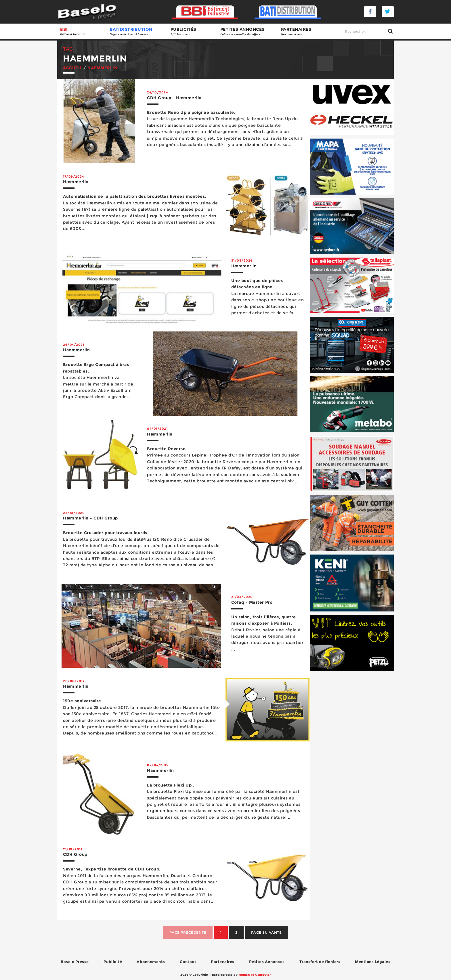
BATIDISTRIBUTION (137, 31)
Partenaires (308, 31)
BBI (82, 31)
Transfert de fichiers (320, 962)
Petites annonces (248, 31)
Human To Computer (255, 975)
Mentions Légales (373, 962)
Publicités (193, 31)
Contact (188, 962)
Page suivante (266, 932)
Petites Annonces (267, 962)
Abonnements (151, 962)
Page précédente (188, 932)
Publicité (113, 962)
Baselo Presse (75, 962)
